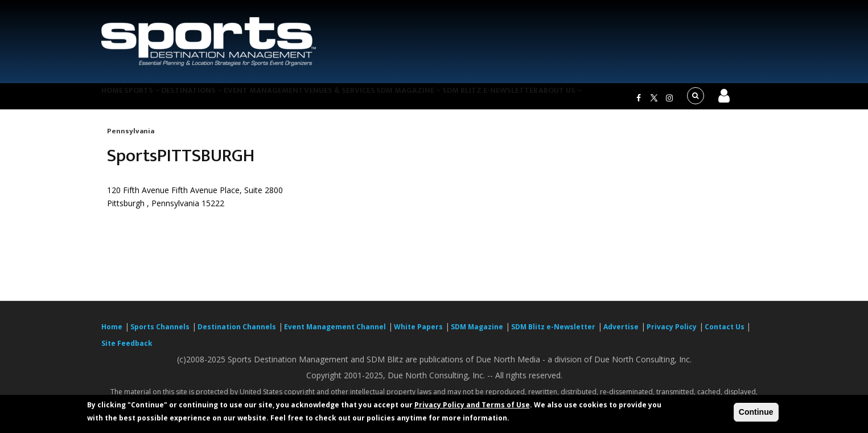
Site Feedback (127, 350)
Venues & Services (374, 99)
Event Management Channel (335, 334)
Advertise (621, 334)
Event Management (291, 99)
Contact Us (725, 334)
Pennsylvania (131, 138)
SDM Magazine (450, 99)
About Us (613, 99)
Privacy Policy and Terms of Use (472, 405)
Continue (756, 412)
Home (118, 99)
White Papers (418, 334)
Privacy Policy (672, 334)
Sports (157, 99)
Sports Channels (160, 334)
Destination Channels (237, 334)
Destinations (214, 99)
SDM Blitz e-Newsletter (536, 99)
